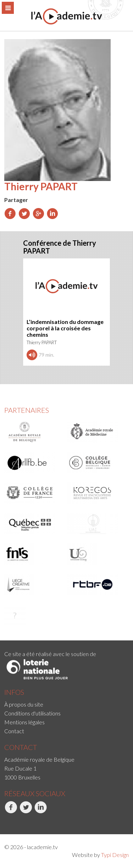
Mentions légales (24, 722)
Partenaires (27, 410)
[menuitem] (66, 704)
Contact (14, 731)
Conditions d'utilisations (32, 713)
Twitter (26, 811)
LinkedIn (41, 811)
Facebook (11, 811)
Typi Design (115, 855)
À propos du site (24, 704)
